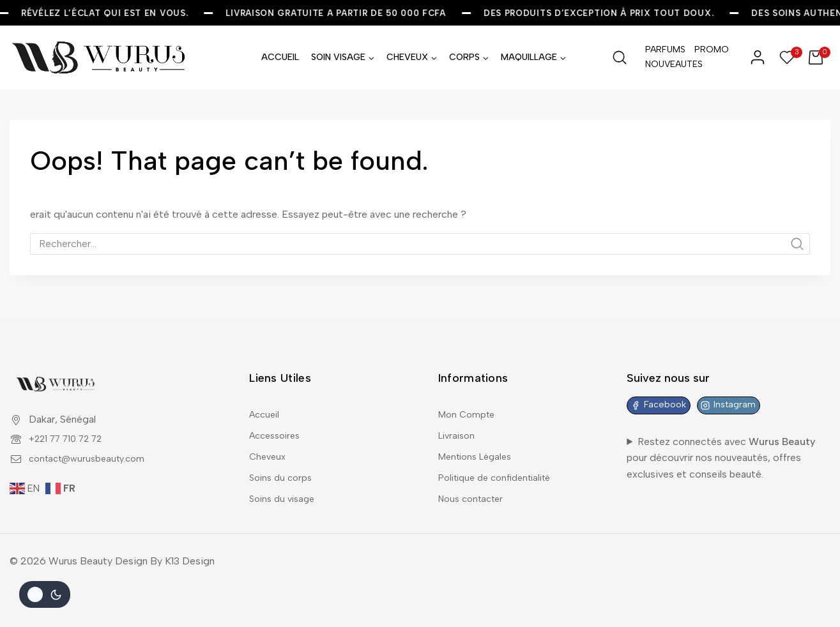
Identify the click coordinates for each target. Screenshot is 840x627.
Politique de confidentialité (500, 473)
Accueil (266, 403)
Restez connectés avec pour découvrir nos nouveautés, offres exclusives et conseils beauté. (721, 448)
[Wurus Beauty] (100, 57)
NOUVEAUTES (667, 64)
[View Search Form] (620, 57)
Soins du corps (283, 473)
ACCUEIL (280, 57)
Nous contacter (474, 497)
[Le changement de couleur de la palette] (45, 594)
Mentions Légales (479, 450)
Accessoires (278, 426)
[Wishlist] (788, 57)
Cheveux (269, 450)
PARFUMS (665, 49)
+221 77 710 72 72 (72, 426)
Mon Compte (469, 403)
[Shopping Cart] (820, 57)
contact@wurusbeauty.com (92, 445)
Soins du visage (285, 497)
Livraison (459, 426)
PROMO (712, 49)
